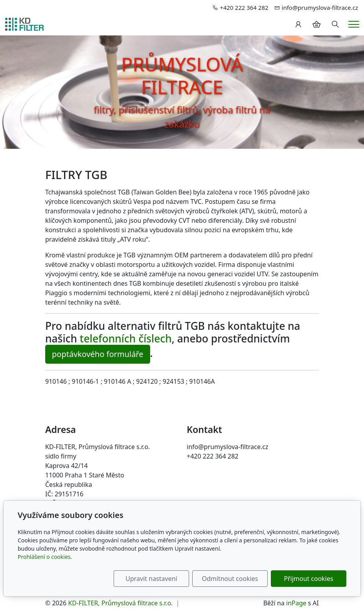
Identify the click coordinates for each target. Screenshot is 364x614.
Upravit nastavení (151, 579)
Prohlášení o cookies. (45, 557)
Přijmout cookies (308, 579)
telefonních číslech (126, 338)
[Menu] (354, 24)
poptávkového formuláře (98, 354)
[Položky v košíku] (316, 24)
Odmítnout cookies (230, 579)
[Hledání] (335, 24)
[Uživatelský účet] (298, 24)
